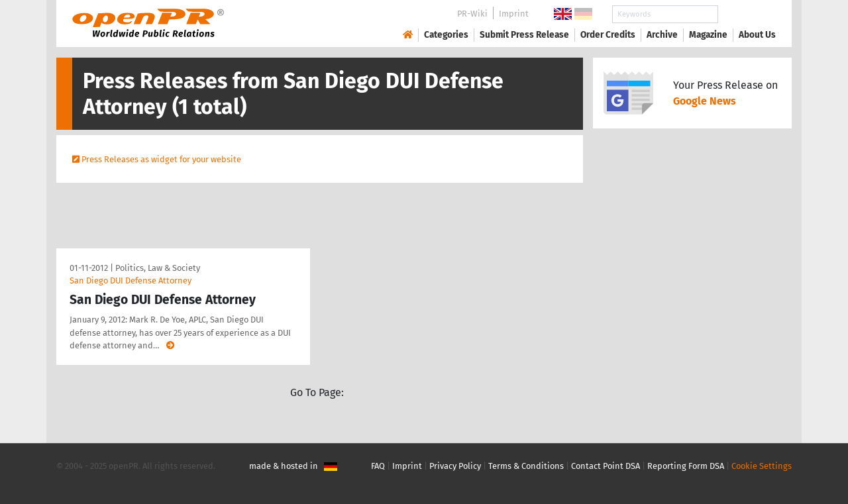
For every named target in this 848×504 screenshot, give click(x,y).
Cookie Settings (762, 466)
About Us (757, 35)
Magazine (708, 35)
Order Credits (608, 35)
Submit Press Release (524, 35)
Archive (662, 35)
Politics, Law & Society (158, 268)
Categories (446, 35)
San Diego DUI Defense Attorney (131, 280)
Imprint (514, 14)
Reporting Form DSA (686, 466)
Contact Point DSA (606, 466)
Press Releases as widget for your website (161, 159)
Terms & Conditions (526, 466)
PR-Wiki (472, 14)
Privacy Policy (455, 466)
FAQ (378, 466)
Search (747, 14)
